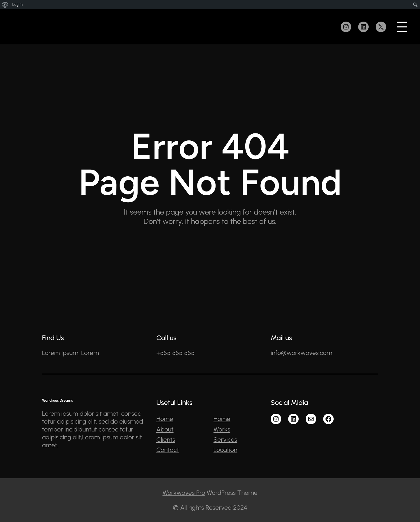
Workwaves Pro (184, 493)
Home (165, 419)
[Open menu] (402, 27)
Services (225, 440)
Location (225, 450)
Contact (168, 450)
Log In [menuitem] (17, 5)
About (165, 429)
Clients (166, 440)
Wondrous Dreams (57, 400)
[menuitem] (5, 5)
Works (222, 429)
